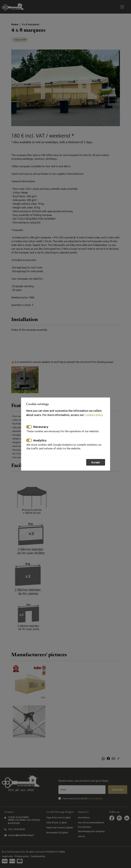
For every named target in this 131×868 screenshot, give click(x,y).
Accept (96, 462)
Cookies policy (94, 415)
